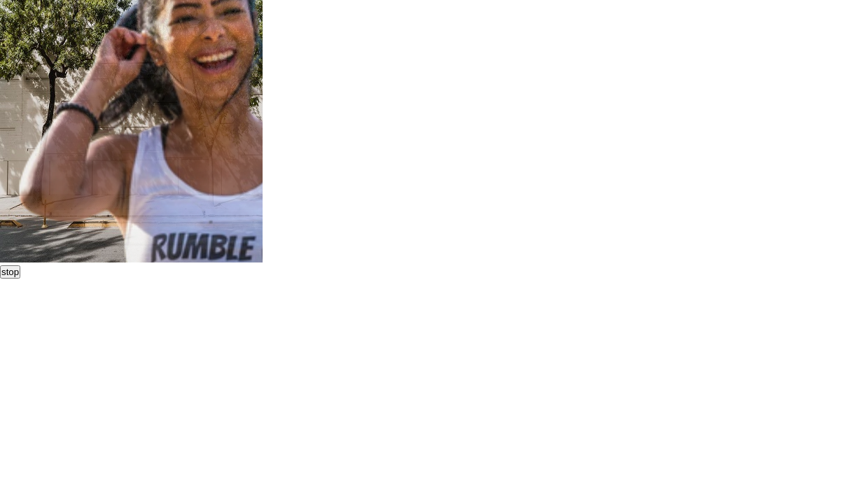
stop (10, 272)
